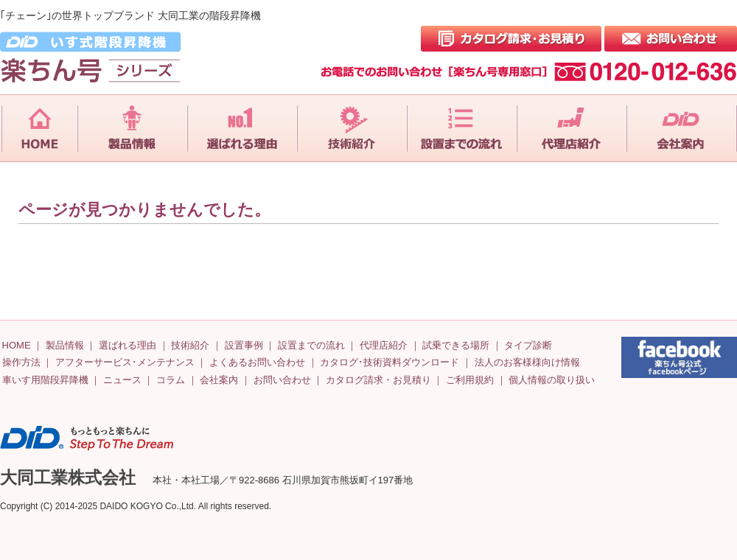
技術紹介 (190, 345)
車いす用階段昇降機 (45, 380)
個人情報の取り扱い (552, 380)
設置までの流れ (311, 345)
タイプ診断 (528, 345)
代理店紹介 (384, 345)
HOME (17, 345)
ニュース (122, 380)
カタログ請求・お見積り (378, 380)
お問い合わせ (282, 380)
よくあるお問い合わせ (257, 362)
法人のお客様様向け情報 (527, 362)
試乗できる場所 (456, 345)
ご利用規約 (470, 380)
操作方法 (21, 362)
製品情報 (65, 345)
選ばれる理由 (128, 345)
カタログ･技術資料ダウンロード (390, 362)
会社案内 (219, 380)
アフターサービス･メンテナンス (125, 362)
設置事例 (244, 345)
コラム (171, 380)
